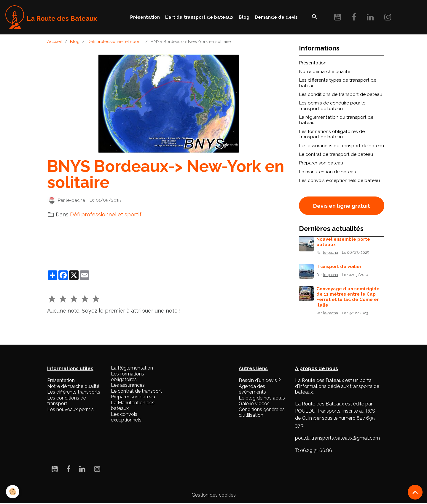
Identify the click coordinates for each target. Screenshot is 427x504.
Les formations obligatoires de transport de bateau (332, 134)
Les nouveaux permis (70, 409)
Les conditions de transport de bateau (341, 94)
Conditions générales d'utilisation (262, 412)
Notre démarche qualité (325, 72)
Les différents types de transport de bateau (338, 83)
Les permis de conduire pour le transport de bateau (332, 106)
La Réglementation (132, 368)
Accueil (55, 41)
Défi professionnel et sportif (115, 41)
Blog (244, 17)
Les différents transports (74, 392)
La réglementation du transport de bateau (336, 120)
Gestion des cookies (214, 495)
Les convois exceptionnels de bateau (340, 180)
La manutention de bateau (328, 172)
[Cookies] (13, 492)
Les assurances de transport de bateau (342, 146)
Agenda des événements (252, 389)
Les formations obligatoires (128, 377)
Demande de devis (276, 17)
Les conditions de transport (67, 401)
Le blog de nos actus (262, 398)
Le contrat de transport (136, 391)
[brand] (51, 17)
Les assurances (128, 385)
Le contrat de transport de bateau (336, 154)
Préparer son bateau (321, 163)
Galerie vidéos (254, 404)
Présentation (145, 17)
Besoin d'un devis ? (260, 380)
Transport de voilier (339, 267)
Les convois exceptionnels (126, 417)
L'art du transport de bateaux (199, 17)
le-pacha (75, 200)
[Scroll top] (415, 492)
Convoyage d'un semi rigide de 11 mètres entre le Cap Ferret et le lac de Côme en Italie (348, 297)
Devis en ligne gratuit (342, 206)
